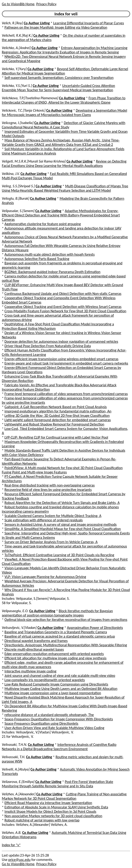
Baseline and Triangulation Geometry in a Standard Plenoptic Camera (56, 632)
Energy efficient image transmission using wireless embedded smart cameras (62, 359)
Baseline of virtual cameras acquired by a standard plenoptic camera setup (60, 636)
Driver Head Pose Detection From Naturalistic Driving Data (48, 346)
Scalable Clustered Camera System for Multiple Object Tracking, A (53, 516)
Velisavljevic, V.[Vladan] (19, 628)
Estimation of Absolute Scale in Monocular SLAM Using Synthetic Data (56, 807)
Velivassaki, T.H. (14, 757)
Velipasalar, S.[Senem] (18, 211)
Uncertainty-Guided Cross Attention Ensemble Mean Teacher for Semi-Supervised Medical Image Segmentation (58, 88)
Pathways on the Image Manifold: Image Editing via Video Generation (56, 27)
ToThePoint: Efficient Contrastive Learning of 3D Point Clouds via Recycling (59, 555)
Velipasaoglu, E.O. (15, 611)
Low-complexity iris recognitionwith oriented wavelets (45, 680)
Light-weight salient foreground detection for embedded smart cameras (58, 420)
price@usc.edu (19, 860)
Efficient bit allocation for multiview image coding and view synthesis (56, 658)
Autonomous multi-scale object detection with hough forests (50, 254)
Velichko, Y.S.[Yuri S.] (17, 86)
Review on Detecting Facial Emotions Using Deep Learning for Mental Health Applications (64, 163)
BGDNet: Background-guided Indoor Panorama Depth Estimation (53, 272)
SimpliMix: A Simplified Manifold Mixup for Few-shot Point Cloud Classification (63, 529)
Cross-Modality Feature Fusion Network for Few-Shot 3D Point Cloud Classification (65, 311)
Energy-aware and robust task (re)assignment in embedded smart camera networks (66, 363)
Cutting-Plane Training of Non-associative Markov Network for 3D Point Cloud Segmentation (64, 796)
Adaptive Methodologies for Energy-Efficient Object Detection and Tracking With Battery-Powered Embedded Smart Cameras (61, 215)
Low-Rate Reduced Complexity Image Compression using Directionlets (56, 684)
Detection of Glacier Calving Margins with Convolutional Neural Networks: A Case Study (64, 125)
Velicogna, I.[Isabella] (18, 123)
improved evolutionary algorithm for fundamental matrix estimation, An (58, 411)
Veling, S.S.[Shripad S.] (18, 186)
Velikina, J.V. (11, 174)
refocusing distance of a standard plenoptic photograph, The (49, 715)
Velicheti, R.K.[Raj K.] (17, 35)
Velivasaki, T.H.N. (14, 745)
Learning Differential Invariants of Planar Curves (88, 23)
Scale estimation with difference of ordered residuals (44, 520)
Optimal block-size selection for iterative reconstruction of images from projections (66, 620)
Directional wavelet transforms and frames (36, 641)
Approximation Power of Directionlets (95, 628)
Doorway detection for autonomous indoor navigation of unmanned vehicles (61, 341)
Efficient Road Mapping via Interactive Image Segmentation (48, 803)
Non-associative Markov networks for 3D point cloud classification (53, 816)
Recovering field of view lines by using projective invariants (48, 490)
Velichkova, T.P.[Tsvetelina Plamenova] (30, 98)
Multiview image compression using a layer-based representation (53, 693)
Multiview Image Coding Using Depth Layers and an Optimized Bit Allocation (61, 689)
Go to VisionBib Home (18, 4)
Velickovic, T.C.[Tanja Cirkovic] (24, 110)
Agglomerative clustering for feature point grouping (43, 224)
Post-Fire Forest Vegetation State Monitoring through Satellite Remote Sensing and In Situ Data (58, 784)
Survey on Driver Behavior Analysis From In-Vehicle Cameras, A (51, 542)
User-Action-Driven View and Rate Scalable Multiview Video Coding (54, 728)
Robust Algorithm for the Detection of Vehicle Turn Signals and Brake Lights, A (62, 503)
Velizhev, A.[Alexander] (19, 794)
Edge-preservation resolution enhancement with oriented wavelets (54, 654)
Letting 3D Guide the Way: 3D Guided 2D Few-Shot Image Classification (57, 416)
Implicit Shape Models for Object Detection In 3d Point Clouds (50, 811)
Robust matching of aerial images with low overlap (42, 820)
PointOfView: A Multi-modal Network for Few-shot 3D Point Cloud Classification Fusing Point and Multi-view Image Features (62, 470)
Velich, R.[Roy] (12, 23)
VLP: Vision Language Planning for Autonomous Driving (45, 577)
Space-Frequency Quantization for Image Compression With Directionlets (59, 719)
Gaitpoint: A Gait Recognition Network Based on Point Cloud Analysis (56, 407)
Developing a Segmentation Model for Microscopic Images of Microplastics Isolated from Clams (65, 113)
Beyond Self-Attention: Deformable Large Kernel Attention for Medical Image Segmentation (65, 71)
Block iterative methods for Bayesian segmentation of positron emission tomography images (57, 613)
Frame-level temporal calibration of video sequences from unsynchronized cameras (66, 394)
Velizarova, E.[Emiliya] (18, 782)
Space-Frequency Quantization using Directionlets (41, 723)
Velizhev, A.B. (12, 833)
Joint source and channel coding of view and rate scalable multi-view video (60, 676)
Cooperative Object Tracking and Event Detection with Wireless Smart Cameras (63, 307)
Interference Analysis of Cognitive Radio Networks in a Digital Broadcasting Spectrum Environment (59, 747)
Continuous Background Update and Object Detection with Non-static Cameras (63, 294)
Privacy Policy (46, 4)
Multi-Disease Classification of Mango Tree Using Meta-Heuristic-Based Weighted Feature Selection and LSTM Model (65, 188)
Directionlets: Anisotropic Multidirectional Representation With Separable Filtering (66, 645)
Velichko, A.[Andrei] (16, 48)
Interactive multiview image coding (30, 671)
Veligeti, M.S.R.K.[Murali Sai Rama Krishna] (34, 161)
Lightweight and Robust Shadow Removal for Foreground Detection (54, 424)
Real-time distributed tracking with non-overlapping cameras (50, 485)
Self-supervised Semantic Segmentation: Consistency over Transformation (59, 78)
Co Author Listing (37, 23)
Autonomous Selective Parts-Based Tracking (37, 259)
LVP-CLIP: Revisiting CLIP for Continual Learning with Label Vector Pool (56, 437)
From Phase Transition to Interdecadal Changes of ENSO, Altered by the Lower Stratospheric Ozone (64, 100)
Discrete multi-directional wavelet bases (34, 649)
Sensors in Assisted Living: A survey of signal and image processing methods (61, 524)
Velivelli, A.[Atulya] (16, 769)
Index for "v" (11, 845)
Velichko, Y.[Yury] (14, 69)
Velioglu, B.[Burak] (16, 198)
